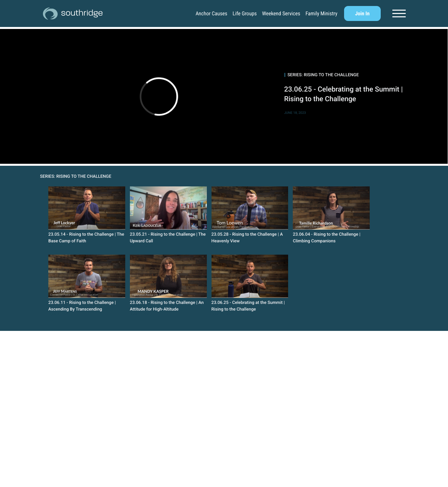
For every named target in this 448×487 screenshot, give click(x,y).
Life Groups (244, 14)
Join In (362, 13)
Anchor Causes (211, 14)
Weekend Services (281, 14)
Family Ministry (321, 14)
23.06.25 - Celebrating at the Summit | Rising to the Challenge (343, 94)
